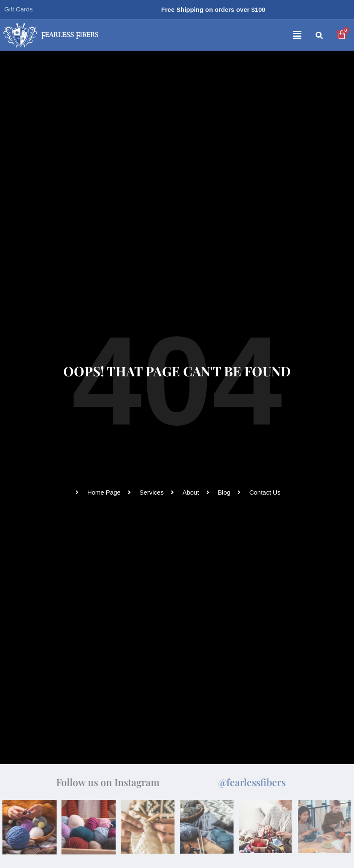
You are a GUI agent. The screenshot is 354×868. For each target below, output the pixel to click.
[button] (215, 35)
